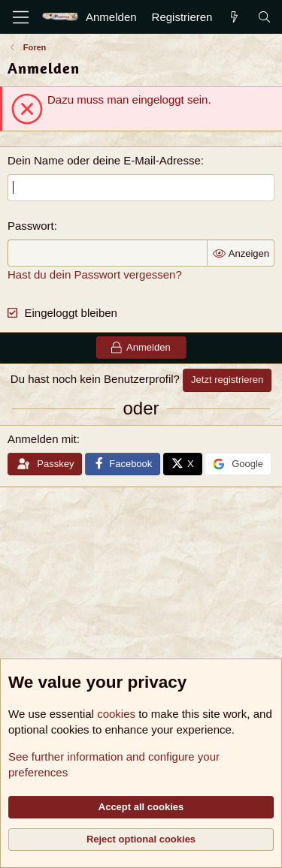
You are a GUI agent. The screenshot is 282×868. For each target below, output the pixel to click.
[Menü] (21, 17)
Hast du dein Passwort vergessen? (95, 274)
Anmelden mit (42, 439)
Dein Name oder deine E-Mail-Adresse (104, 160)
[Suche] (264, 17)
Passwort (31, 226)
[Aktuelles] (234, 17)
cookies (116, 714)
